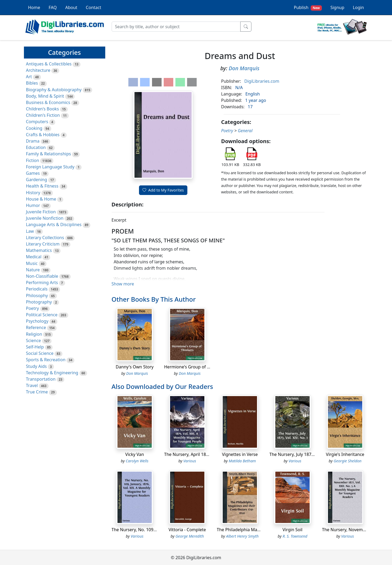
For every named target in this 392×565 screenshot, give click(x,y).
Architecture (38, 70)
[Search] (176, 27)
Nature (33, 270)
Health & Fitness (42, 186)
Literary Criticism (43, 244)
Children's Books (43, 109)
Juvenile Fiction (41, 212)
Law (30, 231)
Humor (33, 205)
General (245, 131)
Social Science (40, 353)
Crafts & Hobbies (43, 135)
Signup (337, 7)
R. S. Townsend (295, 536)
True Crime (37, 392)
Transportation (41, 379)
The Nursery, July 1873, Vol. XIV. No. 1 (307, 454)
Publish (308, 8)
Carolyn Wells (137, 461)
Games (33, 173)
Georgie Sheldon (347, 461)
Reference (36, 327)
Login (359, 7)
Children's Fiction (43, 115)
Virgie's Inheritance (345, 454)
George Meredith (190, 536)
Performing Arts (42, 282)
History (33, 193)
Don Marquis (244, 68)
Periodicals (37, 289)
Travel (32, 385)
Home (34, 7)
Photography (39, 302)
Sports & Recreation (46, 360)
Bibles (32, 83)
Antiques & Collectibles (49, 64)
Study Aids (36, 366)
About (71, 7)
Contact (94, 7)
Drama (33, 141)
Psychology (37, 321)
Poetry (33, 308)
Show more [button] (123, 284)
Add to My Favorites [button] (163, 190)
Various (190, 461)
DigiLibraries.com (262, 81)
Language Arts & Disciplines (54, 225)
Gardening (37, 180)
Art (29, 77)
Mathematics (39, 250)
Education (36, 147)
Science (33, 340)
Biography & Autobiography (54, 90)
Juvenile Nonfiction (45, 218)
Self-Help (35, 347)
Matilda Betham (242, 461)
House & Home (41, 199)
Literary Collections (45, 238)
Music (32, 263)
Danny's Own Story (134, 367)
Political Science (42, 315)
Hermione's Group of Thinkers (194, 367)
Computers (37, 122)
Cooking (34, 128)
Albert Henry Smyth (242, 536)
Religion (34, 334)
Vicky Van (134, 454)
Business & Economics (48, 102)
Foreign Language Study (50, 167)
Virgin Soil (292, 530)
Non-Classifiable (42, 276)
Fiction (33, 160)
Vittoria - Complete (187, 530)
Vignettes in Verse (240, 454)
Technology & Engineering (52, 373)
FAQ (53, 7)
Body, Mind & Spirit (45, 96)
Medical (34, 257)
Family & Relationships (49, 154)
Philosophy (37, 296)
